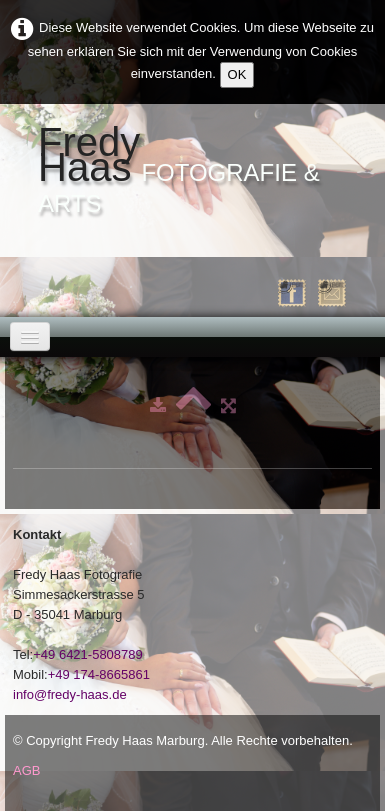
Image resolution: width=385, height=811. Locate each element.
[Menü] (30, 336)
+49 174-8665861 (99, 674)
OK (237, 74)
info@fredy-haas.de (70, 694)
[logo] (192, 170)
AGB (26, 770)
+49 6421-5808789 (88, 654)
